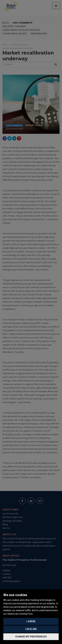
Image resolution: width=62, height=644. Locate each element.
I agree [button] (31, 621)
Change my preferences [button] (31, 637)
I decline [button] (31, 629)
